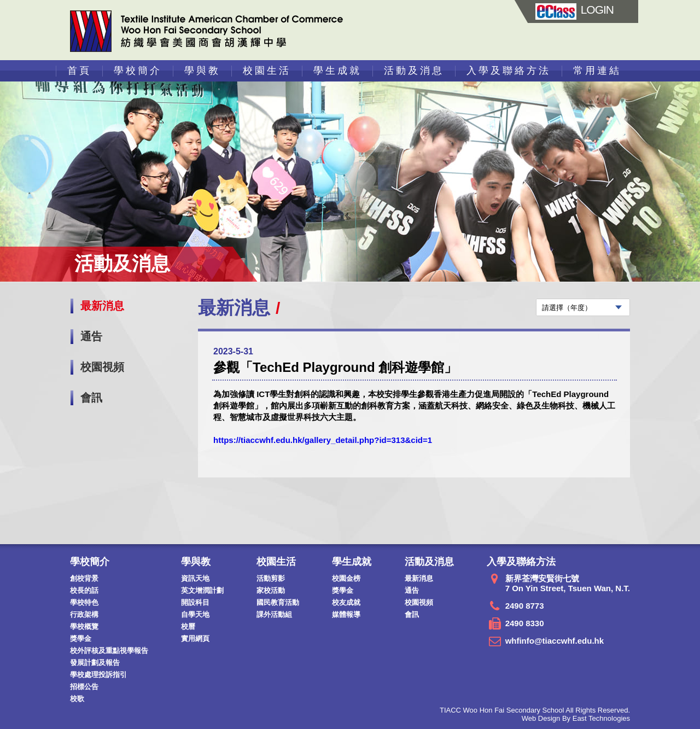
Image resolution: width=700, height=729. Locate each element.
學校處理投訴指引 (98, 675)
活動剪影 (271, 578)
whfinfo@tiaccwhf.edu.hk (555, 641)
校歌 (77, 699)
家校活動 (271, 590)
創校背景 (84, 578)
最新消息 (102, 306)
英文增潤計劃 (202, 590)
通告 (91, 336)
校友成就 (346, 602)
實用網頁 (195, 638)
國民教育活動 (278, 602)
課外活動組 (274, 614)
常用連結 (597, 71)
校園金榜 (346, 578)
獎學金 (81, 638)
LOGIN (574, 10)
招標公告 (84, 687)
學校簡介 (138, 71)
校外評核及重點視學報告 (109, 651)
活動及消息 (414, 71)
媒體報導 (346, 614)
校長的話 (84, 590)
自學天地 (195, 614)
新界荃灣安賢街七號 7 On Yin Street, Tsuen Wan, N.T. (568, 583)
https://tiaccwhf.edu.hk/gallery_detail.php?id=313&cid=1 (323, 440)
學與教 (202, 71)
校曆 (188, 626)
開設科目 (195, 602)
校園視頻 (102, 367)
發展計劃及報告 (95, 663)
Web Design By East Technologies (576, 718)
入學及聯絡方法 (509, 71)
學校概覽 (84, 626)
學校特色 (84, 602)
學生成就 (337, 71)
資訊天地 (195, 578)
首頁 (79, 71)
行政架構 (84, 614)
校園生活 (267, 71)
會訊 (91, 398)
